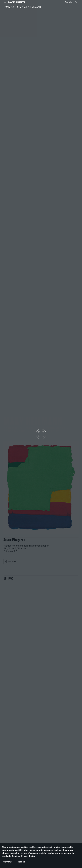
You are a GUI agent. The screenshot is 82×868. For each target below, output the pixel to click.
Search (76, 2)
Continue (8, 862)
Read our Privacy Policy (24, 856)
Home (7, 7)
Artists (17, 7)
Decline (21, 862)
